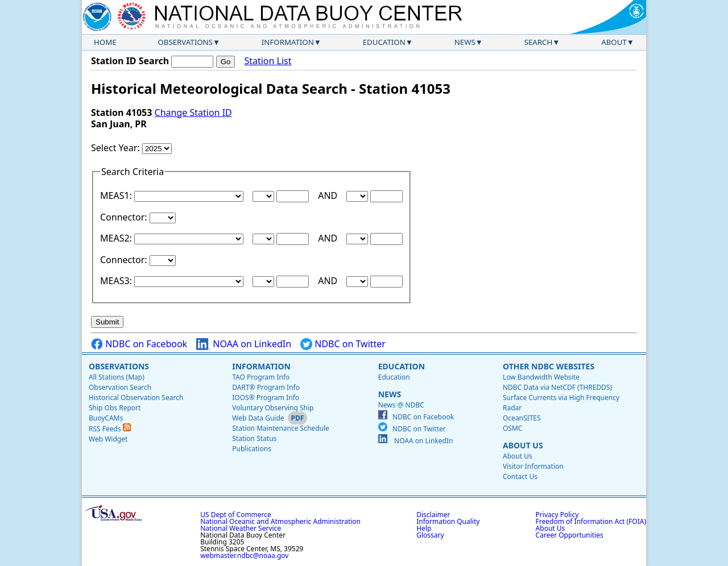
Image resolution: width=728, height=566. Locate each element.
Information (288, 42)
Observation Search (120, 387)
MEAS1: (117, 195)
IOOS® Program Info (266, 398)
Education (384, 42)
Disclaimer (433, 515)
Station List (268, 61)
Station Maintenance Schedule (281, 428)
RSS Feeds (110, 429)
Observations (185, 42)
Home (105, 42)
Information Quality (448, 521)
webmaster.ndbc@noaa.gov (244, 555)
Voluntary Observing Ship (273, 408)
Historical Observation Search (136, 398)
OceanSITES (522, 418)
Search (539, 42)
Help (424, 528)
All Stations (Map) (117, 377)
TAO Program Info (261, 377)
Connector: (125, 217)
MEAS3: (117, 281)
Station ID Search (130, 61)
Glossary (430, 535)
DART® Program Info (266, 387)
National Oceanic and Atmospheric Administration (280, 521)
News (465, 42)
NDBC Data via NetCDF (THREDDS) (557, 387)
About (614, 42)
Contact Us (520, 476)
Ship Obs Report (115, 408)
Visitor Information (533, 466)
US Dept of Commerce (236, 515)
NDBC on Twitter (343, 344)
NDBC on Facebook (139, 344)
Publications (252, 449)
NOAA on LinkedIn (244, 344)
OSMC (512, 428)
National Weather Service (241, 528)
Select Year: (117, 148)
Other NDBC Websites (549, 366)
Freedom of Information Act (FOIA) (591, 521)
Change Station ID (193, 113)
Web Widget (108, 439)
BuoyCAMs (106, 418)
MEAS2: (117, 238)
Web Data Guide (258, 418)
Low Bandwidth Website (541, 377)
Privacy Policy (557, 515)
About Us (523, 445)
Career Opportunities (570, 535)
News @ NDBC (401, 405)
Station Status (254, 438)
